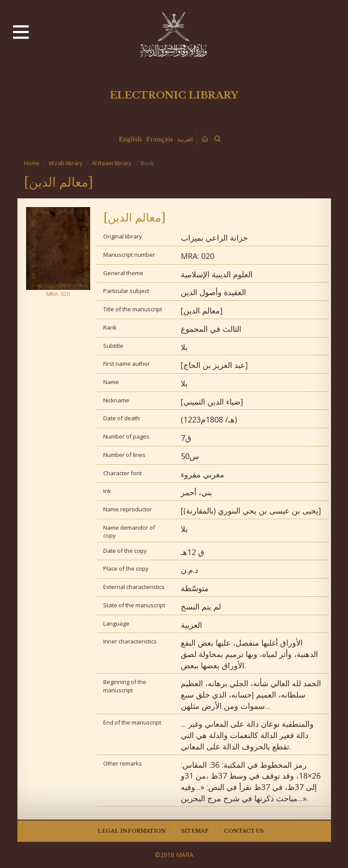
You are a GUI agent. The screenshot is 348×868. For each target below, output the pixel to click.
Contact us (244, 831)
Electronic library (174, 95)
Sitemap (195, 831)
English (130, 139)
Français (160, 139)
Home (32, 163)
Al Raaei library (112, 163)
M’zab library (66, 163)
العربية (185, 139)
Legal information (132, 831)
